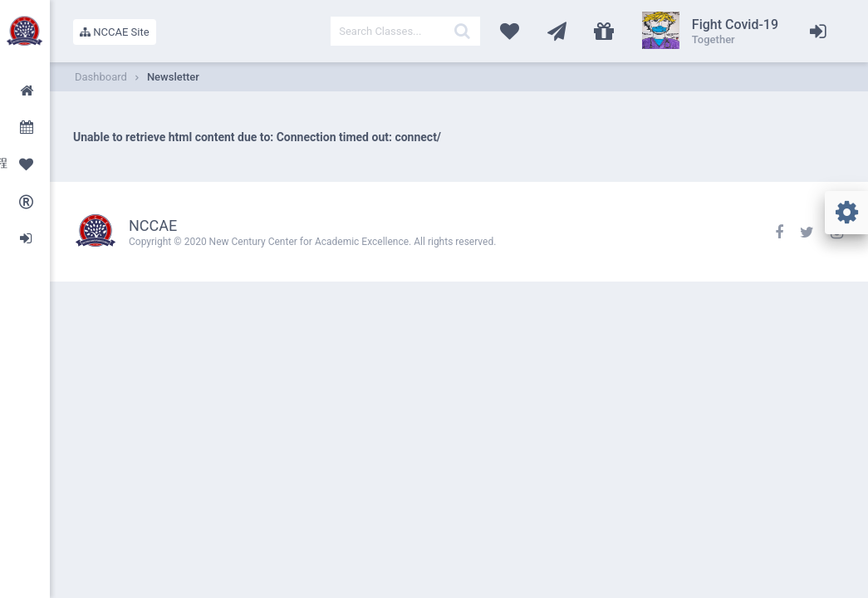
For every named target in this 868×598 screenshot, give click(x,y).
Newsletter (173, 77)
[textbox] (405, 31)
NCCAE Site (115, 32)
